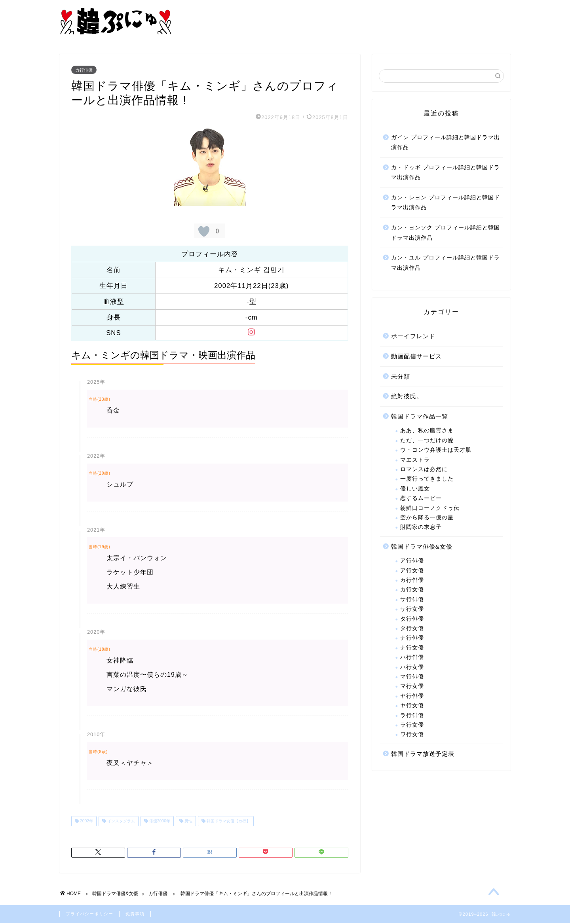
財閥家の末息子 (421, 528)
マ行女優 (412, 687)
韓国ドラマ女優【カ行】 (228, 822)
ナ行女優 (412, 648)
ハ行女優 (412, 667)
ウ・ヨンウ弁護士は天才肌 (436, 451)
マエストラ (415, 460)
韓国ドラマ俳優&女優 (422, 547)
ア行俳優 (412, 561)
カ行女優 (412, 590)
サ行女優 (412, 610)
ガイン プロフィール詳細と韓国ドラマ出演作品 (446, 143)
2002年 (86, 822)
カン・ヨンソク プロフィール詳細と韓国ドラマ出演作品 (446, 234)
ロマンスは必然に (424, 470)
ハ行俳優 (412, 658)
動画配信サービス (416, 357)
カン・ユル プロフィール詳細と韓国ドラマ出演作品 (446, 264)
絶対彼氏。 (407, 397)
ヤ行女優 (412, 706)
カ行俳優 (84, 70)
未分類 (401, 377)
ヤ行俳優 (412, 696)
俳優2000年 (159, 822)
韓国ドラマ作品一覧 (420, 417)
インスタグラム (121, 822)
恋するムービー (421, 499)
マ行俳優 (412, 677)
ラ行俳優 (412, 716)
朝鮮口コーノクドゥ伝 (430, 508)
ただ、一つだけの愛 (427, 441)
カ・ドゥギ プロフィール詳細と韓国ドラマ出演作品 (446, 173)
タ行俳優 (412, 619)
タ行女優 (412, 629)
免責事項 (135, 915)
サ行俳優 (412, 600)
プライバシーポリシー (89, 915)
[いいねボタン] (204, 232)
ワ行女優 (412, 735)
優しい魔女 (415, 489)
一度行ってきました (427, 480)
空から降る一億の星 (427, 518)
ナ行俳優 (412, 639)
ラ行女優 (412, 725)
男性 (188, 822)
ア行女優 (412, 571)
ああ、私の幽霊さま (427, 431)
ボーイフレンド (413, 337)
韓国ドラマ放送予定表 (423, 754)
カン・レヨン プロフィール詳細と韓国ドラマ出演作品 (446, 203)
